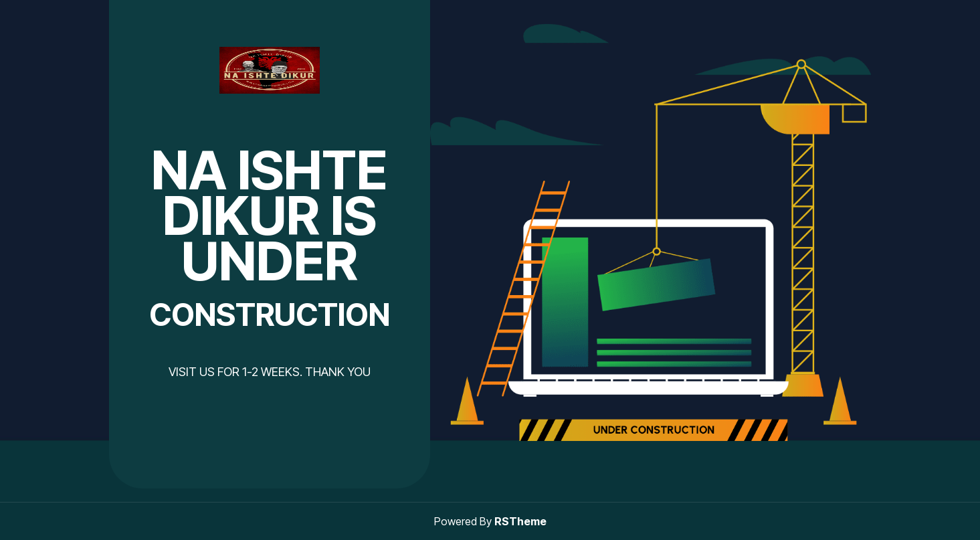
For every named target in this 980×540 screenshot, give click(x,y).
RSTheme (520, 521)
